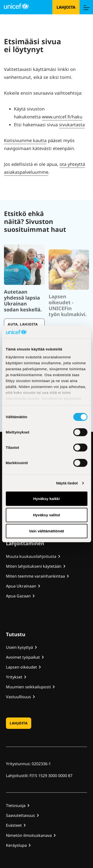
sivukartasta (72, 125)
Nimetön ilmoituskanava (29, 835)
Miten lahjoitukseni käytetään (34, 566)
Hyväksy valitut (46, 515)
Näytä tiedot (67, 483)
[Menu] (86, 7)
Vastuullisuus (18, 697)
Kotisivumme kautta (25, 140)
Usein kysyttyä (19, 647)
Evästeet (14, 825)
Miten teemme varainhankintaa (35, 576)
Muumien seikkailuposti (28, 687)
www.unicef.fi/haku (62, 117)
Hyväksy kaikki (46, 499)
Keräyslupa (16, 845)
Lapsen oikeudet (21, 667)
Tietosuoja (16, 805)
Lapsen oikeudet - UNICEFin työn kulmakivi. (68, 317)
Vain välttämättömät (47, 531)
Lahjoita (66, 7)
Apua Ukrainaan (21, 586)
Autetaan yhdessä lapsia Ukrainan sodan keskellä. (23, 314)
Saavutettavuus (20, 815)
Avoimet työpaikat (23, 657)
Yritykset (14, 677)
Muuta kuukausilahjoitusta (31, 556)
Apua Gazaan (18, 596)
